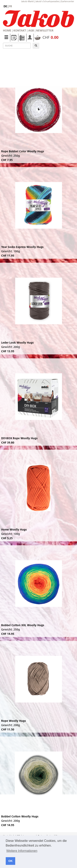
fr (10, 6)
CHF (46, 37)
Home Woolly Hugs (14, 530)
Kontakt (20, 31)
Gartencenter (67, 1)
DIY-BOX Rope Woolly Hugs (19, 438)
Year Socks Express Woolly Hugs (22, 247)
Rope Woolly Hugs (14, 721)
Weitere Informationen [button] (22, 851)
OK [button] (10, 861)
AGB (31, 31)
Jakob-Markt (27, 1)
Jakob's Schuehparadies (47, 1)
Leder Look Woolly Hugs (17, 343)
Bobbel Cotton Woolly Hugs (20, 816)
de (5, 6)
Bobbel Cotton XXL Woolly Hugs (23, 625)
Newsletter (45, 31)
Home (7, 31)
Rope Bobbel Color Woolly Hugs (23, 151)
